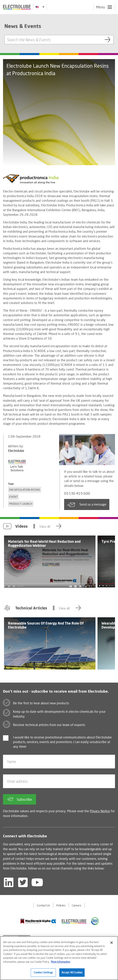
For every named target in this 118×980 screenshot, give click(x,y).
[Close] (112, 943)
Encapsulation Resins (25, 490)
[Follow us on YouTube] (37, 882)
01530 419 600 (77, 493)
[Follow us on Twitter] (23, 882)
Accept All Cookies (72, 973)
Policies (61, 905)
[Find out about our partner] (38, 921)
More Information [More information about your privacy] (61, 962)
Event (13, 497)
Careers (77, 905)
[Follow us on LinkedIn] (9, 882)
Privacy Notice (100, 811)
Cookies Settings (43, 973)
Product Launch (21, 504)
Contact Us (43, 905)
